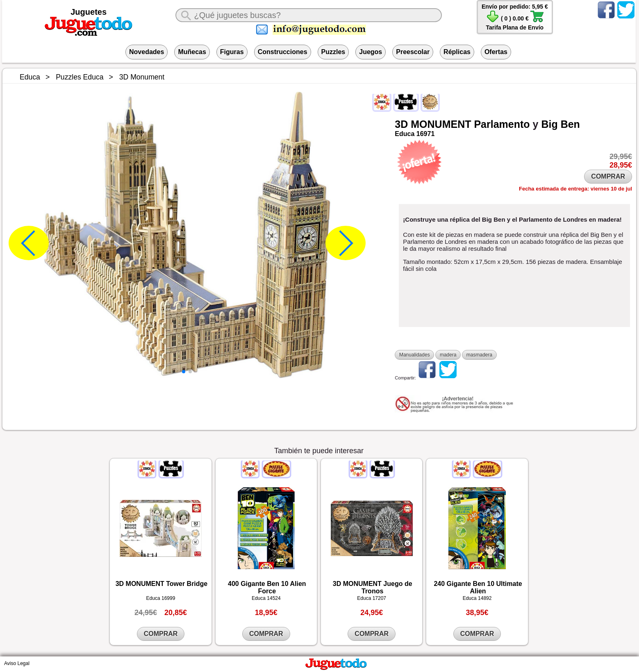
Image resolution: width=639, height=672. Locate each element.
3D (401, 124)
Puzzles (333, 52)
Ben (570, 124)
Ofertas (496, 52)
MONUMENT (441, 124)
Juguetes (89, 12)
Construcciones (283, 52)
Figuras (232, 52)
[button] (184, 372)
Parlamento (502, 124)
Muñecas (192, 52)
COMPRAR (608, 176)
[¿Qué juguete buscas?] (309, 15)
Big (549, 124)
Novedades (147, 52)
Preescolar (413, 52)
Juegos (371, 52)
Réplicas (457, 52)
